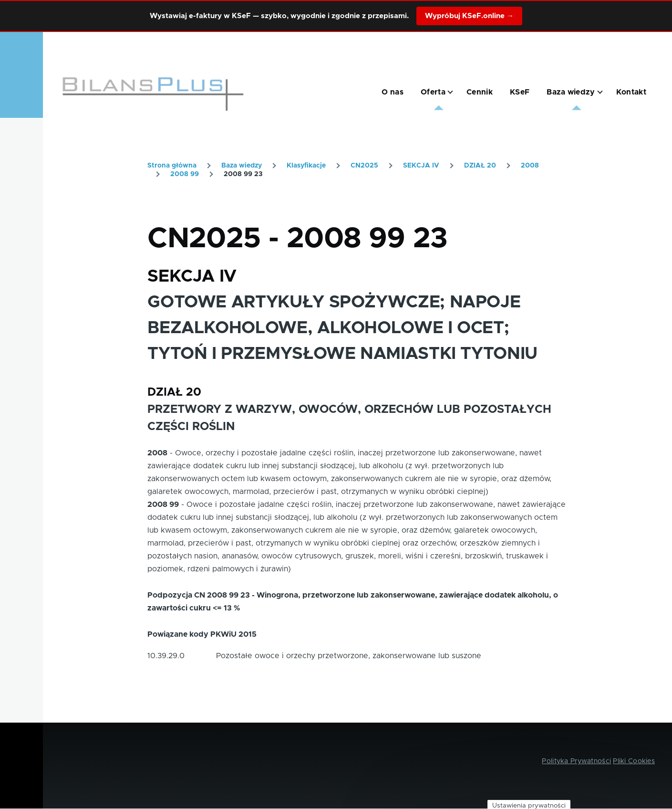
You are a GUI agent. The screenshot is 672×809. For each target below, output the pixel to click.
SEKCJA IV (421, 166)
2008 (530, 166)
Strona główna (172, 166)
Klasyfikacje (306, 166)
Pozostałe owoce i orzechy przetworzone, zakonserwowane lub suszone (349, 656)
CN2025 (364, 166)
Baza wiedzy (242, 166)
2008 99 (185, 174)
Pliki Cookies (634, 761)
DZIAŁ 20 (480, 166)
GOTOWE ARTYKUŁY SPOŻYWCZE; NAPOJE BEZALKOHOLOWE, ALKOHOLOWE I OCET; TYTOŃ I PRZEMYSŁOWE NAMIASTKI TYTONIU (342, 328)
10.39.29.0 (166, 656)
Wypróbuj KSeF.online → (469, 16)
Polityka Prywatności (576, 761)
